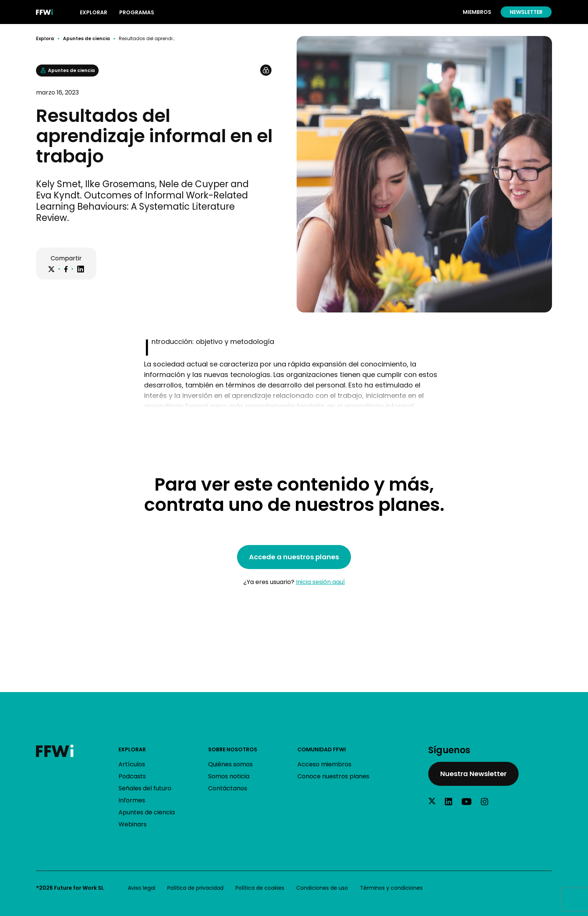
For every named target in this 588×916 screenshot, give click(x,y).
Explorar (132, 749)
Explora (45, 39)
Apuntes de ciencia (86, 39)
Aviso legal (142, 888)
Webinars (133, 824)
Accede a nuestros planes (294, 557)
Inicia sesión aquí (320, 582)
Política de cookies (260, 888)
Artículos (132, 764)
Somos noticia (229, 776)
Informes (132, 800)
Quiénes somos (230, 764)
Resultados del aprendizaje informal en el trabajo (148, 39)
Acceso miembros (324, 764)
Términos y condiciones (391, 888)
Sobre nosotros (233, 749)
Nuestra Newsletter (473, 774)
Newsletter (526, 12)
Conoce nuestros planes (333, 776)
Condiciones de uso (322, 888)
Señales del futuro (145, 788)
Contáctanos (228, 788)
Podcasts (132, 776)
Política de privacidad (195, 888)
